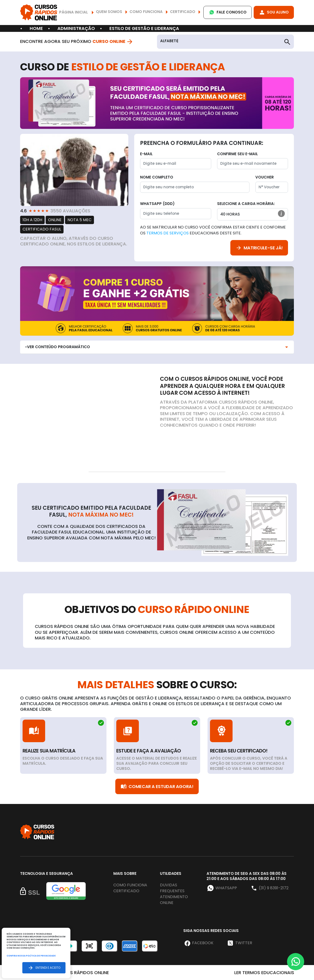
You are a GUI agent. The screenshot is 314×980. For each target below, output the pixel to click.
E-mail (146, 154)
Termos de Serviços (168, 233)
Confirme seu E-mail (237, 154)
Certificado (126, 891)
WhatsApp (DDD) (157, 204)
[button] (281, 214)
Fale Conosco (228, 12)
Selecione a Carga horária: (246, 204)
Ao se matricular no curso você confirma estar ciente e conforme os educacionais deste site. (213, 230)
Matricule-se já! (259, 248)
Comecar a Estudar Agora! (157, 786)
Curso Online (113, 41)
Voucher (265, 177)
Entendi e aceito (44, 968)
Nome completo (157, 177)
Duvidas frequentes (172, 888)
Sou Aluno (274, 12)
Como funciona (130, 885)
